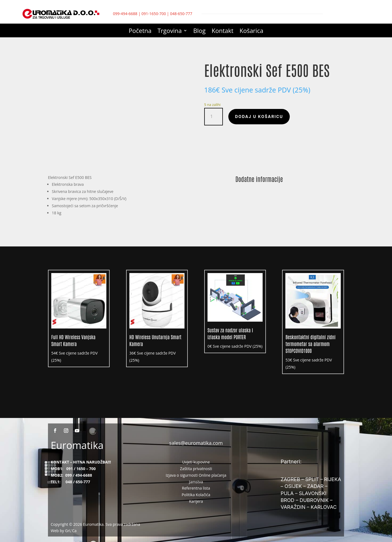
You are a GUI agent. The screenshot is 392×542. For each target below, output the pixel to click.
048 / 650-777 (78, 482)
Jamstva (196, 482)
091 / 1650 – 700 (81, 469)
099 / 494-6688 (79, 475)
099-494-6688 (125, 14)
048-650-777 (181, 14)
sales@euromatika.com (196, 443)
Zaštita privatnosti (196, 469)
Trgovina (170, 32)
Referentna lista (196, 488)
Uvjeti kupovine (196, 462)
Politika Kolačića (196, 495)
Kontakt (223, 32)
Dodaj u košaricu (259, 116)
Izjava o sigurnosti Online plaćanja (196, 475)
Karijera (196, 501)
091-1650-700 (154, 14)
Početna (140, 32)
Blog (199, 32)
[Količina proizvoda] (214, 116)
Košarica (252, 32)
